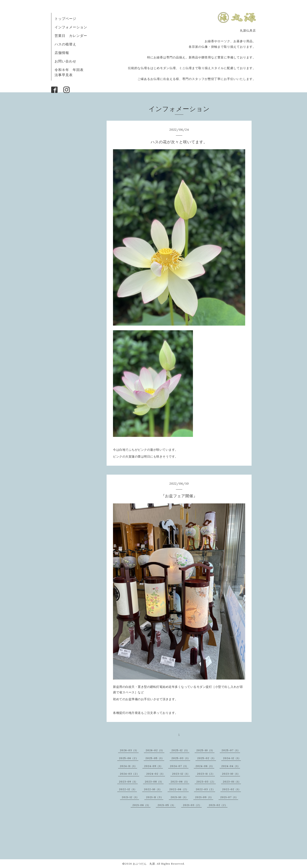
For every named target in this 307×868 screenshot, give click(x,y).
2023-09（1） (128, 782)
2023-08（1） (154, 782)
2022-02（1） (232, 789)
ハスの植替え (65, 44)
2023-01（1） (232, 782)
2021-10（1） (179, 797)
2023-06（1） (180, 782)
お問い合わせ (65, 61)
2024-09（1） (153, 766)
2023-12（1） (181, 774)
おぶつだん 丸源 (144, 864)
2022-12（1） (128, 789)
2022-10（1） (153, 789)
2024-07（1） (179, 766)
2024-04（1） (231, 766)
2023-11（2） (206, 774)
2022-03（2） (205, 789)
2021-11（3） (155, 797)
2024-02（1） (156, 774)
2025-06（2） (129, 758)
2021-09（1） (204, 797)
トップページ (65, 19)
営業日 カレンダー (71, 36)
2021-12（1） (130, 797)
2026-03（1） (129, 750)
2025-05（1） (155, 758)
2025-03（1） (181, 758)
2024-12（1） (232, 758)
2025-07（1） (231, 750)
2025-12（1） (180, 750)
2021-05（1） (167, 805)
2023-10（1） (231, 774)
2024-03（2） (130, 774)
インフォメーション (71, 27)
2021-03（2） (192, 805)
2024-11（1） (128, 766)
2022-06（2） (179, 789)
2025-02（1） (207, 758)
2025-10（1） (205, 750)
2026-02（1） (155, 750)
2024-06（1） (205, 766)
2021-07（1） (229, 797)
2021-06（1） (141, 805)
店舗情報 (62, 53)
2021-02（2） (218, 805)
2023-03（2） (206, 782)
